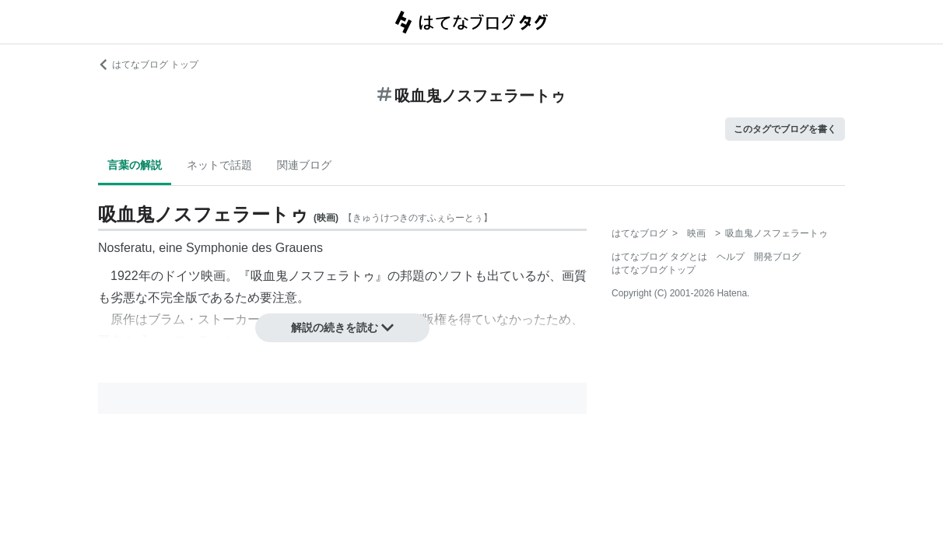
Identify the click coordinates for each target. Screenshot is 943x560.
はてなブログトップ (654, 270)
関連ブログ (304, 165)
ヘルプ (731, 257)
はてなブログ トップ (148, 65)
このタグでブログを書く (785, 129)
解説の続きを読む (342, 327)
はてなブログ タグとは (659, 257)
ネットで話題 (219, 165)
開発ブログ (777, 257)
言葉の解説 (135, 165)
